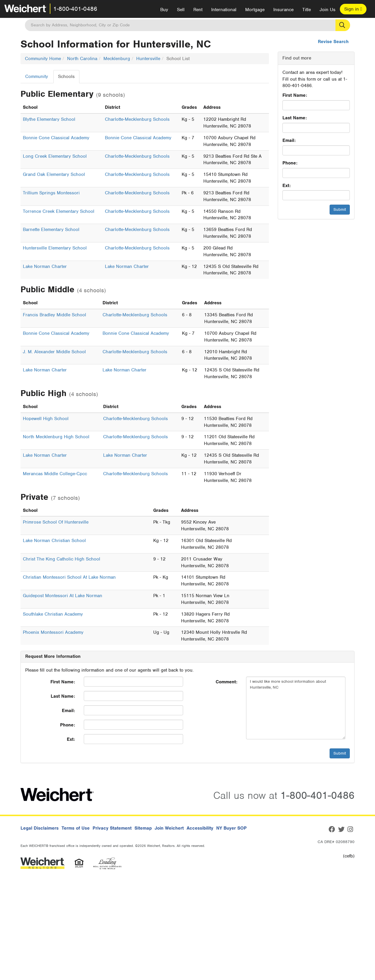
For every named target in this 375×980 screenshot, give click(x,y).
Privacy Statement (112, 828)
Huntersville (148, 59)
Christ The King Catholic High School (62, 559)
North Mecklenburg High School (56, 437)
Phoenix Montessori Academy (53, 632)
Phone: (290, 163)
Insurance (283, 10)
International (224, 10)
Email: (289, 140)
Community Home (43, 59)
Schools (66, 77)
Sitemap (143, 828)
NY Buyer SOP (231, 828)
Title (307, 10)
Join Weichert (169, 828)
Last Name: (295, 118)
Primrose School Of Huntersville (56, 522)
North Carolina (82, 59)
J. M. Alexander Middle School (54, 352)
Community (37, 77)
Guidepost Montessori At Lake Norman (63, 596)
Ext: (287, 186)
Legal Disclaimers (40, 828)
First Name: (295, 95)
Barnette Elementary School (51, 230)
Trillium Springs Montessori (51, 193)
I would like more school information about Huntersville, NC (296, 708)
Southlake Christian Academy (53, 614)
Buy (164, 10)
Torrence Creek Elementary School (59, 211)
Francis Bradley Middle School (54, 315)
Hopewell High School (46, 419)
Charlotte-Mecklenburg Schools (137, 119)
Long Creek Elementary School (55, 156)
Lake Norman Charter (45, 266)
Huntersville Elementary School (55, 248)
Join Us (328, 10)
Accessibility (200, 828)
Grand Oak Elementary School (54, 174)
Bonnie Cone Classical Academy (56, 138)
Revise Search (333, 42)
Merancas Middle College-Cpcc (55, 474)
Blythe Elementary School (49, 119)
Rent (198, 10)
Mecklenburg (117, 59)
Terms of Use (76, 828)
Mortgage (255, 10)
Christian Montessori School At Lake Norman (69, 577)
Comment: (226, 682)
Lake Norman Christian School (54, 541)
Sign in (353, 9)
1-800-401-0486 (75, 9)
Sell (181, 10)
